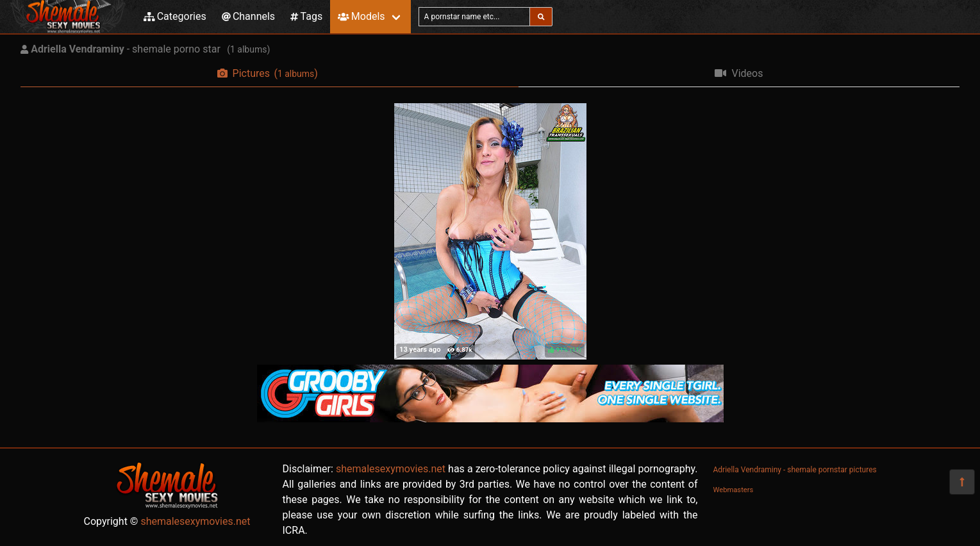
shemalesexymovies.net (195, 521)
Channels (248, 16)
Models (361, 16)
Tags (306, 16)
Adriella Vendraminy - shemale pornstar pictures (795, 470)
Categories (175, 16)
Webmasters (734, 490)
